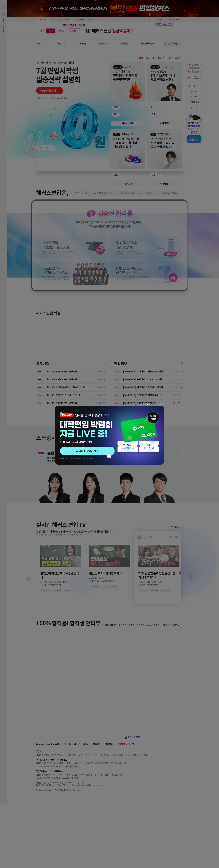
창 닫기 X (161, 404)
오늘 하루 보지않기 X (147, 404)
